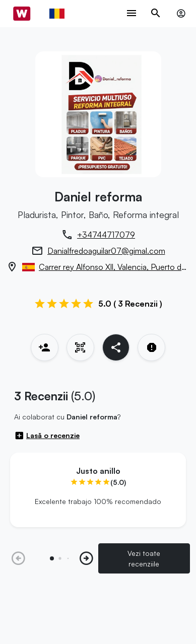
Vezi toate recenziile (144, 558)
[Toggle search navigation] (156, 14)
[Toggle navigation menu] (132, 14)
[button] (86, 558)
